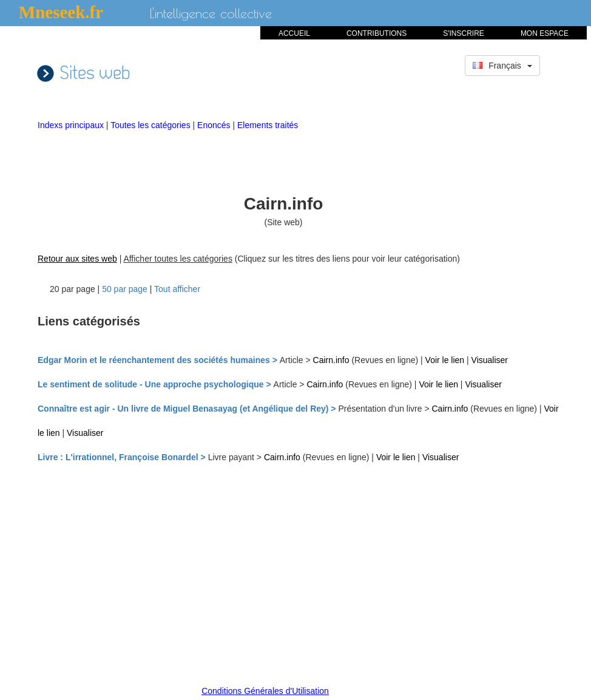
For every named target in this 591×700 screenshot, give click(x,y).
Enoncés (215, 125)
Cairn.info (331, 360)
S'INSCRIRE (464, 33)
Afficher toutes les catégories (178, 259)
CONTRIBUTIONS (377, 33)
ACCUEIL (294, 33)
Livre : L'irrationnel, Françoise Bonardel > (123, 457)
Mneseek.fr (61, 12)
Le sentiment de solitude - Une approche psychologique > (156, 384)
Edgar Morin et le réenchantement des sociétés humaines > (159, 360)
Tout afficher (177, 289)
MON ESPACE (545, 33)
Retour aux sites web (77, 259)
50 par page (125, 289)
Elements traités (268, 125)
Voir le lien (446, 360)
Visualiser (490, 360)
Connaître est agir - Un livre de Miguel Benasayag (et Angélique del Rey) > (188, 409)
